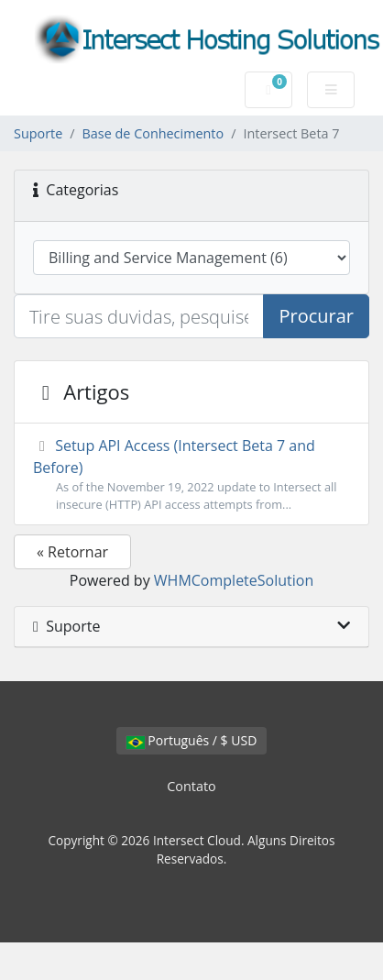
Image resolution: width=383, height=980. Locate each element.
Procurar (316, 316)
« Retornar (72, 552)
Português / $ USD (192, 740)
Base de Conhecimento (153, 133)
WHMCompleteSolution (234, 580)
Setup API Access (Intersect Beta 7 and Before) (191, 474)
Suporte (38, 133)
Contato (191, 786)
